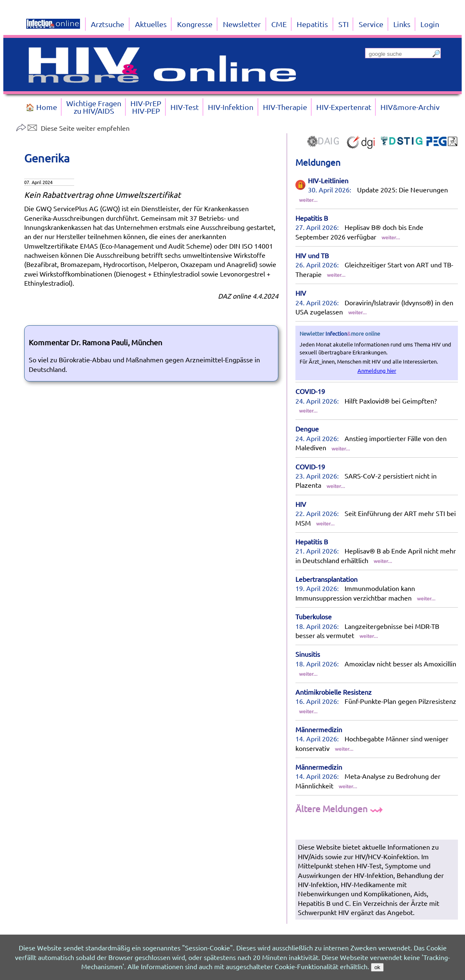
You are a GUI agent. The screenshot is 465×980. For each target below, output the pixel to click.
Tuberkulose (314, 616)
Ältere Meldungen (340, 808)
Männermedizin (319, 729)
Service (371, 24)
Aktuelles (151, 24)
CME (279, 24)
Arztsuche (107, 24)
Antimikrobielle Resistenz (334, 692)
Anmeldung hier (377, 370)
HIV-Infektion (231, 107)
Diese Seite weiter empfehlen (73, 128)
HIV (301, 293)
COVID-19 (310, 391)
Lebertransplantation (326, 579)
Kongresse (195, 24)
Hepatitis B (312, 218)
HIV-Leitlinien (328, 180)
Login (430, 24)
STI (344, 24)
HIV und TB (312, 255)
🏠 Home (41, 107)
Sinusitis (308, 654)
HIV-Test (185, 107)
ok (377, 967)
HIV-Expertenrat (344, 107)
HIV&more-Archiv (410, 107)
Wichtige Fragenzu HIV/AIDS (94, 107)
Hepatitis (312, 24)
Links (402, 24)
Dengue (307, 429)
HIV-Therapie (285, 107)
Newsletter (242, 24)
